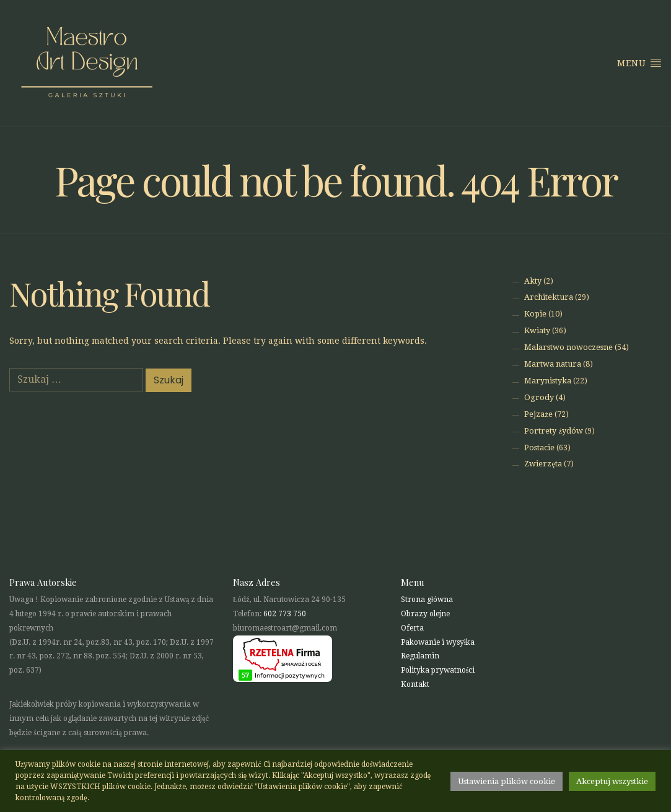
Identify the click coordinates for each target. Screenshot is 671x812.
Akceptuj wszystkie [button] (612, 781)
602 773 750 (285, 614)
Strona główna (427, 600)
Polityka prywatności (438, 670)
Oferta (412, 628)
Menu (639, 63)
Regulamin (420, 656)
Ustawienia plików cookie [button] (507, 781)
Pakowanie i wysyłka (438, 642)
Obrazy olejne (425, 614)
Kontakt (415, 684)
